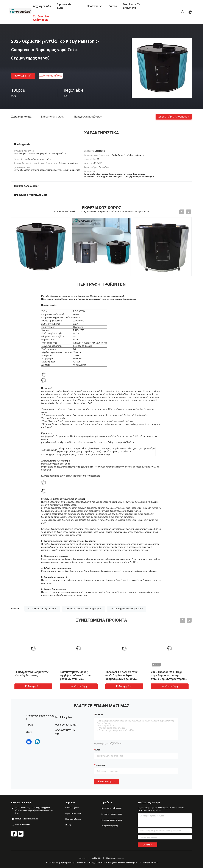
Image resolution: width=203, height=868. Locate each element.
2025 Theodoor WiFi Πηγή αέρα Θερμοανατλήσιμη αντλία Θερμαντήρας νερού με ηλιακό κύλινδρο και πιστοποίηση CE (168, 679)
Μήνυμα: (99, 715)
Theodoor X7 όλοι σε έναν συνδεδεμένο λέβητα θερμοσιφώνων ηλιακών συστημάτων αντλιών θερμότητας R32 (121, 679)
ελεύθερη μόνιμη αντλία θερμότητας (84, 609)
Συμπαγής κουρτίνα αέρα (112, 814)
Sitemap (83, 858)
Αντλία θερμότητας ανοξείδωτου (127, 609)
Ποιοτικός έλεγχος (73, 819)
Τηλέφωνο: (101, 765)
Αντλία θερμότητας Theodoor (42, 609)
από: (97, 750)
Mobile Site (96, 858)
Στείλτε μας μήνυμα (51, 76)
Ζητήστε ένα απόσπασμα (174, 116)
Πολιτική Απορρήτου (115, 858)
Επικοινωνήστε (107, 782)
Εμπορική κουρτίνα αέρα (112, 820)
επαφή (68, 825)
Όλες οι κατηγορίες (110, 826)
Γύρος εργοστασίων (73, 813)
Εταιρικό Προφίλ (72, 808)
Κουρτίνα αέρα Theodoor (112, 808)
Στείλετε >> (148, 845)
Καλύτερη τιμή (23, 76)
